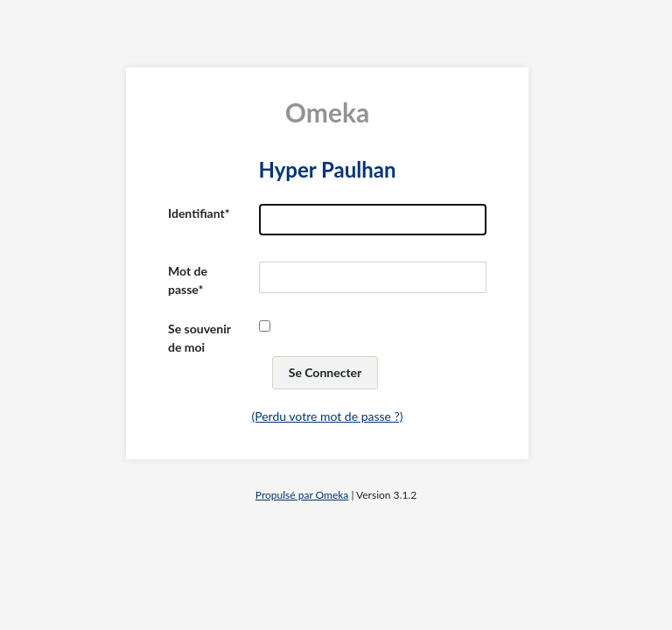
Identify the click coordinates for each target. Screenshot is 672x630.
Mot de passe (188, 280)
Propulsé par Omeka (302, 495)
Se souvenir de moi (199, 338)
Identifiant (196, 213)
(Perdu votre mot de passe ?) (327, 416)
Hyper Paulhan (327, 169)
